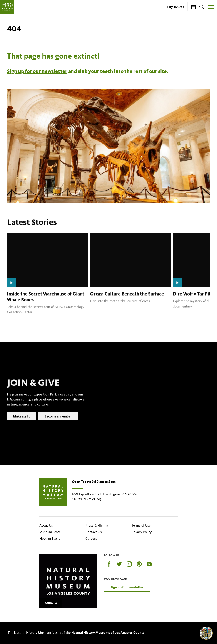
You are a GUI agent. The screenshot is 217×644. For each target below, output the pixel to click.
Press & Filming (97, 525)
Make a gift (21, 423)
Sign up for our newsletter (37, 71)
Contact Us (94, 532)
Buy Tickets (176, 7)
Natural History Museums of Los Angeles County (108, 632)
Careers (91, 538)
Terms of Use (141, 525)
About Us (46, 525)
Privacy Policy (142, 532)
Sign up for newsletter (127, 587)
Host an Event (50, 538)
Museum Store (50, 532)
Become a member (58, 423)
